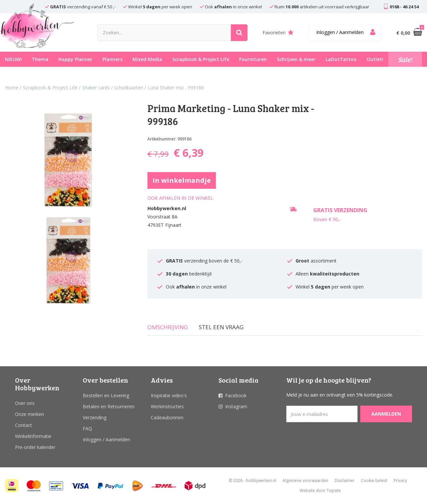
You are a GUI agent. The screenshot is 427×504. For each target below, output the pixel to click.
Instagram (236, 406)
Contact (24, 425)
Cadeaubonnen (167, 417)
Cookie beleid (374, 480)
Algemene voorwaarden (305, 480)
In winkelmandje (182, 180)
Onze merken (30, 414)
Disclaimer (345, 480)
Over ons (25, 403)
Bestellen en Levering (106, 395)
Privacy (400, 480)
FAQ (87, 428)
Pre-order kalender (35, 447)
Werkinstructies (167, 406)
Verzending (95, 417)
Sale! (405, 59)
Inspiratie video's (169, 395)
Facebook (236, 395)
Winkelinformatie (33, 436)
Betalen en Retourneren (109, 406)
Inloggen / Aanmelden (106, 439)
